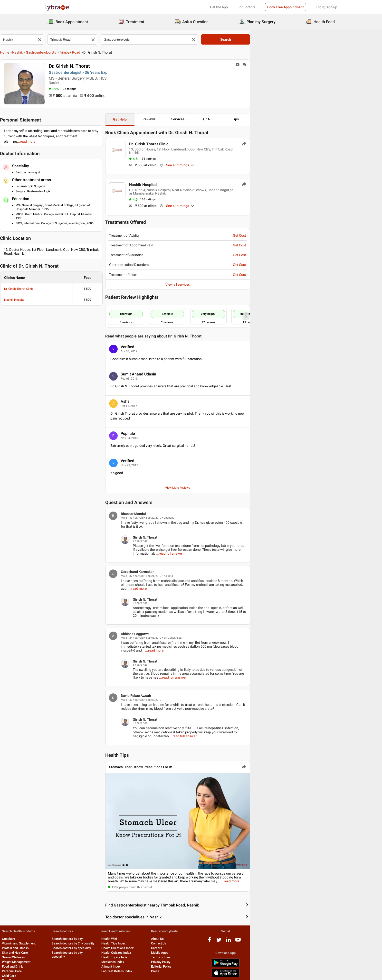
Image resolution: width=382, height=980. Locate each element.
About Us (227, 923)
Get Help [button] (185, 119)
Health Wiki (170, 923)
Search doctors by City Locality (125, 928)
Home (49, 52)
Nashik (62, 52)
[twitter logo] (304, 926)
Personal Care (55, 956)
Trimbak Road (115, 52)
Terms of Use (230, 942)
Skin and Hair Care (58, 937)
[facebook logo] (294, 926)
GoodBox (51, 965)
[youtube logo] (323, 926)
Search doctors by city (119, 923)
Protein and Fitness (58, 933)
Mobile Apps (229, 937)
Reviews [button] (219, 119)
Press (225, 956)
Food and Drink (55, 951)
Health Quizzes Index (177, 937)
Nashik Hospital (60, 290)
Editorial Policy (231, 951)
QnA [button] (286, 119)
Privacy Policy (230, 947)
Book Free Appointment (286, 7)
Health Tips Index (174, 928)
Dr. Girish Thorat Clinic (64, 280)
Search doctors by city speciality (126, 937)
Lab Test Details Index (178, 956)
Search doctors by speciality (123, 933)
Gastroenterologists (86, 52)
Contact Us (228, 928)
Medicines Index (174, 947)
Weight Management (59, 947)
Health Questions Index (178, 933)
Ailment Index (172, 951)
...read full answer (315, 537)
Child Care (52, 960)
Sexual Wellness (56, 942)
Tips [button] (320, 119)
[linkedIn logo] (313, 926)
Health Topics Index (176, 942)
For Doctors (246, 7)
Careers (226, 933)
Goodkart (51, 923)
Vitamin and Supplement (62, 928)
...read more (296, 569)
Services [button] (253, 119)
